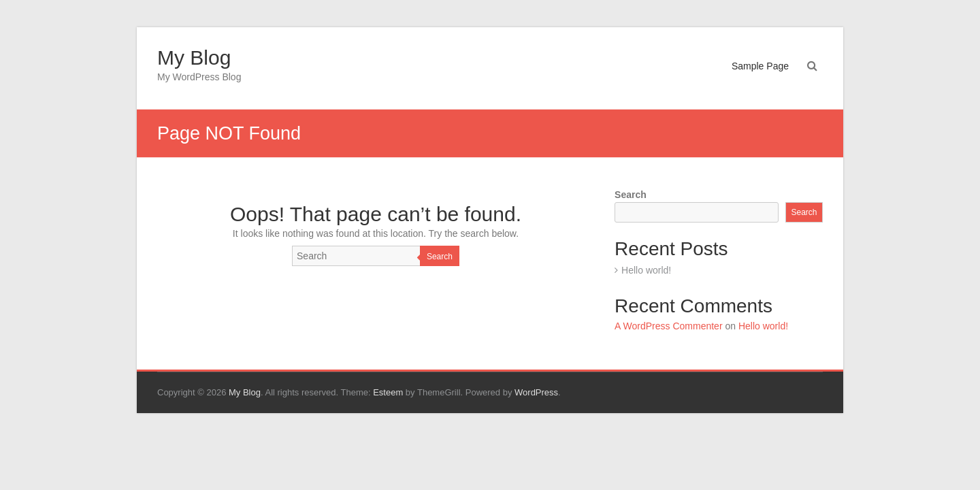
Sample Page (760, 66)
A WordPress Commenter (668, 326)
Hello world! (646, 270)
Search (440, 257)
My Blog (194, 58)
